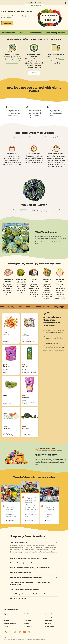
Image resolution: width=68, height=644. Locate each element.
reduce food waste (12, 63)
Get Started (7, 23)
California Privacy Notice (40, 639)
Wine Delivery (28, 620)
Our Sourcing (48, 617)
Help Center (48, 623)
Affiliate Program (50, 627)
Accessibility (28, 627)
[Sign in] (66, 3)
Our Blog (6, 620)
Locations (7, 617)
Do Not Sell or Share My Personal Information (26, 639)
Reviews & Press (49, 614)
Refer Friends (49, 620)
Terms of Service (7, 639)
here (47, 351)
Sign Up (6, 614)
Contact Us (7, 627)
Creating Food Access (10, 623)
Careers (27, 623)
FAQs (26, 617)
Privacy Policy (14, 639)
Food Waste (28, 614)
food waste (23, 209)
